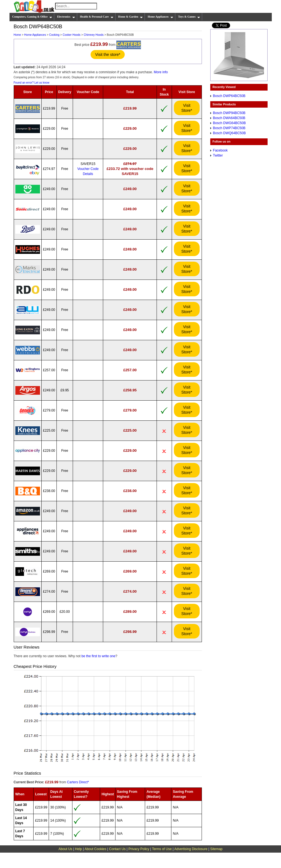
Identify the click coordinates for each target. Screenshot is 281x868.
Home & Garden (131, 17)
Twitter (218, 155)
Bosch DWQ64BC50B (229, 133)
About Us (65, 849)
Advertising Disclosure (191, 849)
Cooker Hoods (72, 35)
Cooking (54, 35)
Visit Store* (187, 108)
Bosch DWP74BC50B (229, 128)
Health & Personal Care (97, 17)
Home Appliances (160, 17)
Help (78, 849)
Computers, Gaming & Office (32, 17)
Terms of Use (162, 849)
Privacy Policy (139, 849)
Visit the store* (108, 55)
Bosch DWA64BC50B (229, 118)
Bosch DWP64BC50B (229, 96)
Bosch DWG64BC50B (229, 123)
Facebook (220, 150)
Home (17, 35)
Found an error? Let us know (32, 83)
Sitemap (216, 849)
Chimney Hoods (94, 35)
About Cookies (95, 849)
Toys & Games (189, 17)
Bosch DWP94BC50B (229, 113)
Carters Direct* (78, 782)
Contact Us (117, 849)
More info (161, 72)
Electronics (66, 17)
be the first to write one (98, 656)
